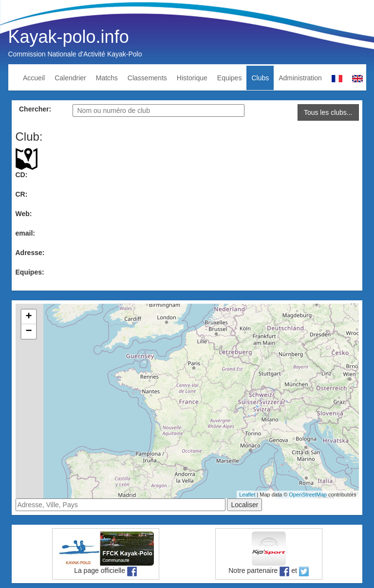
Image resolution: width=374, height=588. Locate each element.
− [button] (28, 331)
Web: (24, 214)
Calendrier (70, 78)
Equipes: (30, 272)
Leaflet (247, 495)
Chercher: (35, 109)
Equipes (230, 78)
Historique (192, 78)
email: (25, 233)
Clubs (260, 78)
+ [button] (28, 317)
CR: (22, 194)
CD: (22, 175)
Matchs (107, 78)
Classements (147, 78)
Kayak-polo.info (69, 37)
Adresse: (30, 253)
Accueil (34, 78)
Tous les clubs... (328, 112)
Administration (300, 78)
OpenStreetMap (308, 495)
